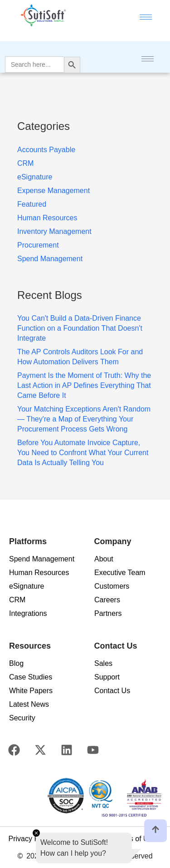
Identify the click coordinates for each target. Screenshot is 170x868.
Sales (103, 663)
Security (22, 718)
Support (107, 677)
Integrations (28, 613)
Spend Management (42, 559)
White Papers (31, 691)
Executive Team (120, 573)
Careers (107, 600)
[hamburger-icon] (146, 17)
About (104, 559)
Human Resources (39, 573)
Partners (108, 613)
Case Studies (31, 677)
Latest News (29, 704)
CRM (17, 600)
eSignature (27, 586)
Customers (112, 586)
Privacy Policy (31, 839)
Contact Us (112, 691)
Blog (16, 663)
